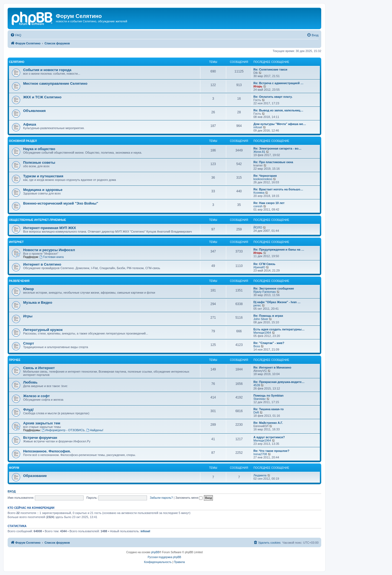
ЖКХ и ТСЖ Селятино (42, 97)
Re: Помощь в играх (268, 316)
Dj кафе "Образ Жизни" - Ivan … (277, 302)
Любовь (30, 382)
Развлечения (19, 281)
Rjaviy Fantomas (265, 292)
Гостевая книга (52, 257)
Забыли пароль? (161, 498)
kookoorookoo (263, 179)
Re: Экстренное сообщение (274, 288)
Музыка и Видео (38, 302)
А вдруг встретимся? (269, 437)
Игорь (258, 86)
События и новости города (47, 70)
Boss (257, 346)
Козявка (259, 193)
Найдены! (95, 430)
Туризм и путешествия (43, 176)
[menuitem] (16, 35)
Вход (12, 491)
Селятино (17, 62)
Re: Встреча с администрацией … (278, 83)
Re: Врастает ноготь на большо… (278, 189)
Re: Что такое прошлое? (271, 451)
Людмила (260, 475)
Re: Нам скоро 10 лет (269, 203)
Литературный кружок (43, 330)
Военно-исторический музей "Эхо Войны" (61, 203)
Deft (256, 412)
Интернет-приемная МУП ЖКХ (50, 228)
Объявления (34, 111)
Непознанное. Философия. (47, 451)
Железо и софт (36, 396)
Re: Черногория (265, 176)
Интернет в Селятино (42, 264)
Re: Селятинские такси (270, 69)
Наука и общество (39, 149)
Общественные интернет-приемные (37, 220)
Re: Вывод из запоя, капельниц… (278, 110)
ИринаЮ (259, 267)
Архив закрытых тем (42, 423)
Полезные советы (39, 162)
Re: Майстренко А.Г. (268, 423)
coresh (258, 206)
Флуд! (28, 410)
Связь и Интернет (39, 368)
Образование (35, 476)
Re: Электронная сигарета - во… (277, 148)
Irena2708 (260, 454)
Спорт (29, 343)
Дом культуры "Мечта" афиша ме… (280, 124)
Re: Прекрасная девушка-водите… (279, 382)
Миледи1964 (262, 333)
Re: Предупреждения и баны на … (279, 250)
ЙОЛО (258, 227)
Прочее (15, 360)
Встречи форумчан (40, 438)
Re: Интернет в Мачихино (272, 367)
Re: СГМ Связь (264, 264)
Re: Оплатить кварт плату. (273, 97)
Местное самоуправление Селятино (55, 83)
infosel (258, 127)
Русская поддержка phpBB (164, 557)
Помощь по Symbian (269, 395)
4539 (257, 385)
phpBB (155, 552)
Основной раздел (23, 141)
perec (257, 305)
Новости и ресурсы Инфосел (49, 250)
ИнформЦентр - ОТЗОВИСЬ (63, 430)
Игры (28, 316)
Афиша (30, 124)
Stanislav (260, 399)
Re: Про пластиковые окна (273, 162)
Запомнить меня (189, 498)
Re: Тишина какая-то (269, 409)
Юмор (28, 289)
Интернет (16, 242)
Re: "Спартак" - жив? (269, 343)
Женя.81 (259, 152)
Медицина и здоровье (43, 190)
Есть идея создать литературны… (279, 329)
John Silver (261, 319)
